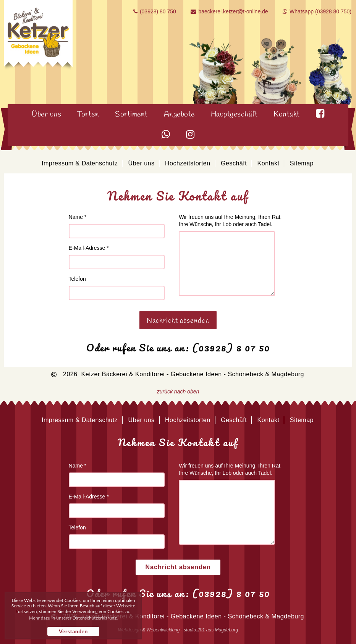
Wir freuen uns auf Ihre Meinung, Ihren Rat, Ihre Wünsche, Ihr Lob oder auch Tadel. (230, 221)
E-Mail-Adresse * (89, 248)
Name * (78, 217)
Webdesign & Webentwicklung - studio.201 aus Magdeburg (178, 630)
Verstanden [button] (73, 631)
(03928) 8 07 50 (231, 348)
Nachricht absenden (178, 321)
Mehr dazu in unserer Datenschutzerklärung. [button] (74, 618)
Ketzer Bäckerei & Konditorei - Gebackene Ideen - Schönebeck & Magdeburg (193, 374)
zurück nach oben (178, 392)
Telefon (77, 279)
